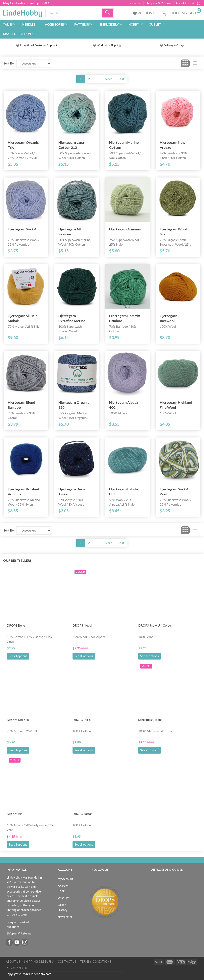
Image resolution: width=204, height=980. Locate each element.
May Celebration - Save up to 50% (26, 3)
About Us (182, 3)
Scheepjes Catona (150, 720)
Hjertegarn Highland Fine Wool (176, 405)
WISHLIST (144, 13)
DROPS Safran (82, 814)
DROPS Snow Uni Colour (155, 625)
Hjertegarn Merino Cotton (124, 145)
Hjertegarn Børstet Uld (125, 492)
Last (121, 79)
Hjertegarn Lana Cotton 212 (71, 145)
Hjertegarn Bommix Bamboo (125, 318)
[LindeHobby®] (23, 12)
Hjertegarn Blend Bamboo (21, 405)
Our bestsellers (17, 560)
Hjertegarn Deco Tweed (72, 492)
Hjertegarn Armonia (125, 229)
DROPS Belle (16, 625)
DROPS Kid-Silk (18, 720)
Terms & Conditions (96, 962)
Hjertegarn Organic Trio (23, 145)
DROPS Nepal (82, 625)
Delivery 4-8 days (172, 45)
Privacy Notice (18, 968)
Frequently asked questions (18, 924)
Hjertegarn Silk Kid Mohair (23, 318)
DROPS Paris (82, 720)
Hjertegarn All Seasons (70, 232)
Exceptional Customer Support (39, 45)
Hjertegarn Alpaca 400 (124, 405)
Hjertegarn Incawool (169, 318)
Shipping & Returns (158, 3)
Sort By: (9, 63)
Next (108, 79)
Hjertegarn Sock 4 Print (174, 492)
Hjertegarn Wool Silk (173, 232)
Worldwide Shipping (107, 45)
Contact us (134, 3)
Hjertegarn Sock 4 (22, 229)
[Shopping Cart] (181, 12)
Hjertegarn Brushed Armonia (23, 492)
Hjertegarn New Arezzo (173, 145)
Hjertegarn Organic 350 (74, 405)
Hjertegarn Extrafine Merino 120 (72, 318)
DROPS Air (14, 814)
